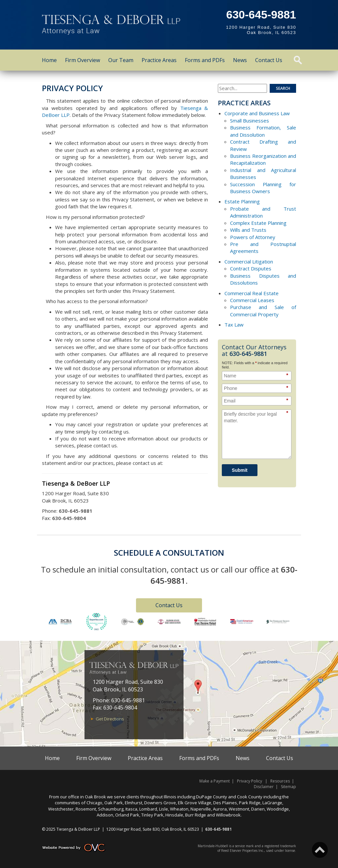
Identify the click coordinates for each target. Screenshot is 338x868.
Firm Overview (83, 60)
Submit (239, 470)
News (240, 60)
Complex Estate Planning (258, 223)
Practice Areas (159, 60)
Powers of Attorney (253, 237)
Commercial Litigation (249, 261)
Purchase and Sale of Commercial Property (263, 311)
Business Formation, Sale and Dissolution (263, 131)
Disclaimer (264, 787)
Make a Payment (215, 781)
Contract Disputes (251, 268)
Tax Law (234, 325)
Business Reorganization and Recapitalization (263, 159)
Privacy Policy (250, 781)
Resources (280, 781)
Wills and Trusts (248, 230)
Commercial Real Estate (252, 293)
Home (49, 60)
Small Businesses (250, 121)
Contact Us (269, 60)
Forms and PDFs (205, 60)
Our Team (121, 60)
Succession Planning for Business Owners (263, 188)
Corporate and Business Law (257, 113)
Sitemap (288, 787)
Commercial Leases (252, 300)
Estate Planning (242, 201)
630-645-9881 (261, 15)
